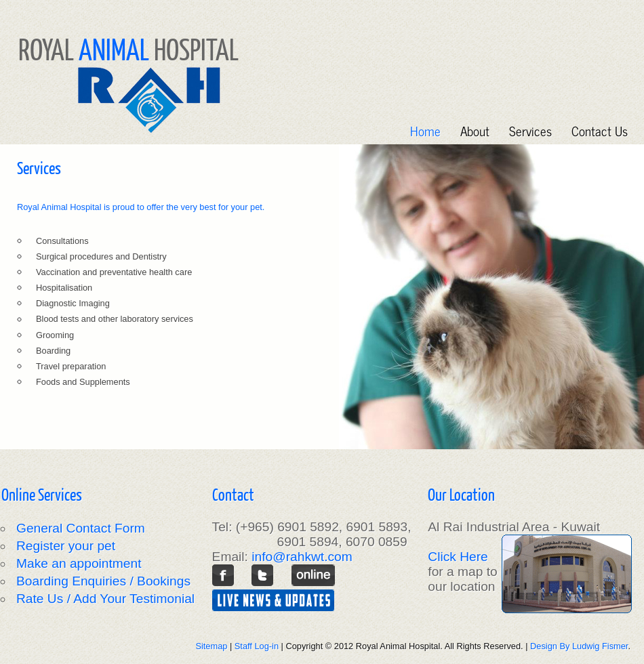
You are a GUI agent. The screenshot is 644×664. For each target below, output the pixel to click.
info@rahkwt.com (302, 557)
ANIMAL (114, 49)
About (475, 130)
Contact (233, 494)
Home (425, 130)
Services (530, 130)
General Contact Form (81, 528)
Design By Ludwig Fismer (579, 646)
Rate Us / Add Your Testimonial (105, 599)
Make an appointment (79, 563)
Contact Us (600, 130)
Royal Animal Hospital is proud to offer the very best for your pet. (141, 207)
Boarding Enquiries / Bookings (103, 581)
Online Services (42, 494)
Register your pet (66, 546)
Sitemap (211, 646)
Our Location (461, 494)
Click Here (458, 557)
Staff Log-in (257, 646)
